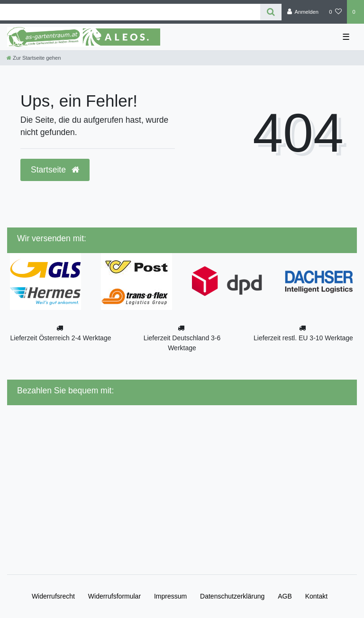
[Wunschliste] (335, 12)
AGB (285, 596)
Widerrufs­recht (53, 596)
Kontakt (316, 596)
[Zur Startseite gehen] (34, 58)
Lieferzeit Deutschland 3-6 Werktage (182, 343)
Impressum (170, 596)
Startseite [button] (55, 170)
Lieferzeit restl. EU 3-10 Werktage (303, 338)
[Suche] (271, 12)
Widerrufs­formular (114, 596)
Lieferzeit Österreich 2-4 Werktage (61, 338)
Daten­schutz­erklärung (232, 596)
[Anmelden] (303, 12)
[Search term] (130, 12)
